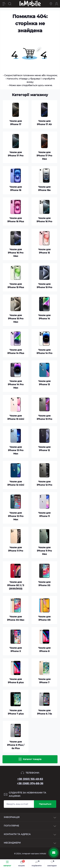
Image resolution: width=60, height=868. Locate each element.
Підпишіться (45, 804)
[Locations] (51, 4)
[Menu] (4, 4)
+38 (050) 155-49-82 (30, 779)
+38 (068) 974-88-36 (30, 783)
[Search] (10, 4)
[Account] (57, 4)
